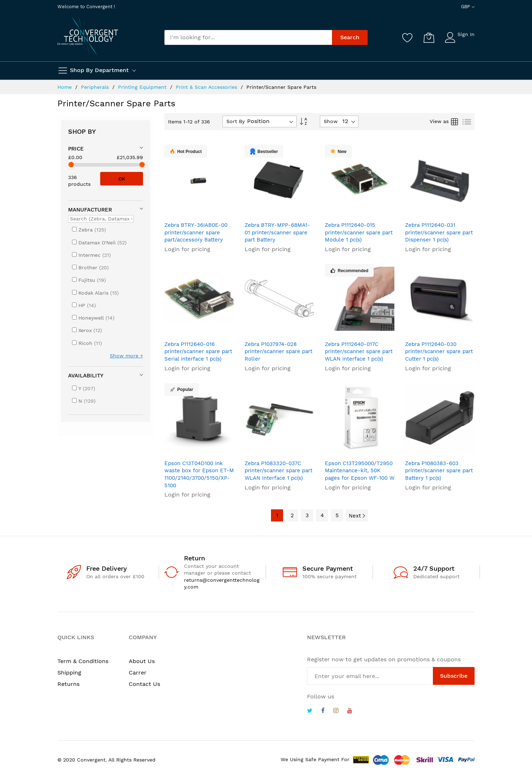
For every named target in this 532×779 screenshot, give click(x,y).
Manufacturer (90, 210)
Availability (86, 376)
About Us (142, 661)
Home (65, 87)
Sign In (466, 34)
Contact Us (144, 684)
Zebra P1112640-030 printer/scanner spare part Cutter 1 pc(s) (439, 352)
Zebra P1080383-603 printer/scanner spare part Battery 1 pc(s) (439, 471)
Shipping (69, 673)
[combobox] (248, 37)
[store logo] (88, 37)
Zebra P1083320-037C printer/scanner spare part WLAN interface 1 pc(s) (278, 471)
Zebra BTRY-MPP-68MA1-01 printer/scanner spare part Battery (277, 232)
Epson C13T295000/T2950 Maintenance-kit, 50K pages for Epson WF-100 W (360, 471)
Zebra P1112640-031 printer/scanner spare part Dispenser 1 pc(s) (439, 232)
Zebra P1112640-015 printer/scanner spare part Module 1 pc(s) (359, 232)
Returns (68, 684)
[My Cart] (429, 37)
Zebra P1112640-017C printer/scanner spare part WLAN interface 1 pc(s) (359, 352)
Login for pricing (187, 249)
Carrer (138, 673)
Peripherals (96, 87)
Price (76, 149)
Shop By (82, 131)
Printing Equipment (143, 87)
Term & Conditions (83, 661)
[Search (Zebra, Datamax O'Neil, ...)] (101, 219)
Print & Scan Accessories (207, 87)
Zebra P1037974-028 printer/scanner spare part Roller (278, 352)
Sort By (236, 121)
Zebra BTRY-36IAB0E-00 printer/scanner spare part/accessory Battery (196, 232)
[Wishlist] (408, 37)
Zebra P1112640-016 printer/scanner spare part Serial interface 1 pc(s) (198, 352)
